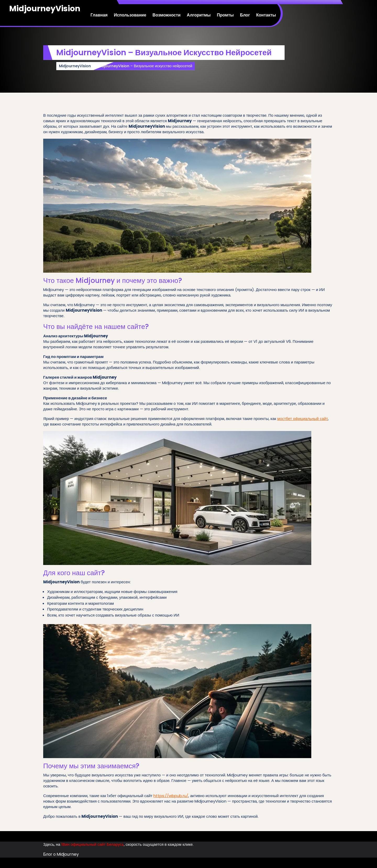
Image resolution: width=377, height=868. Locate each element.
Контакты (266, 15)
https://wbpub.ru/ (171, 796)
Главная (99, 15)
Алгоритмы (199, 15)
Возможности (167, 15)
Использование (130, 15)
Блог (245, 15)
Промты (225, 15)
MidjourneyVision (45, 9)
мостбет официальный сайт (303, 419)
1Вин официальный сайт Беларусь (93, 844)
